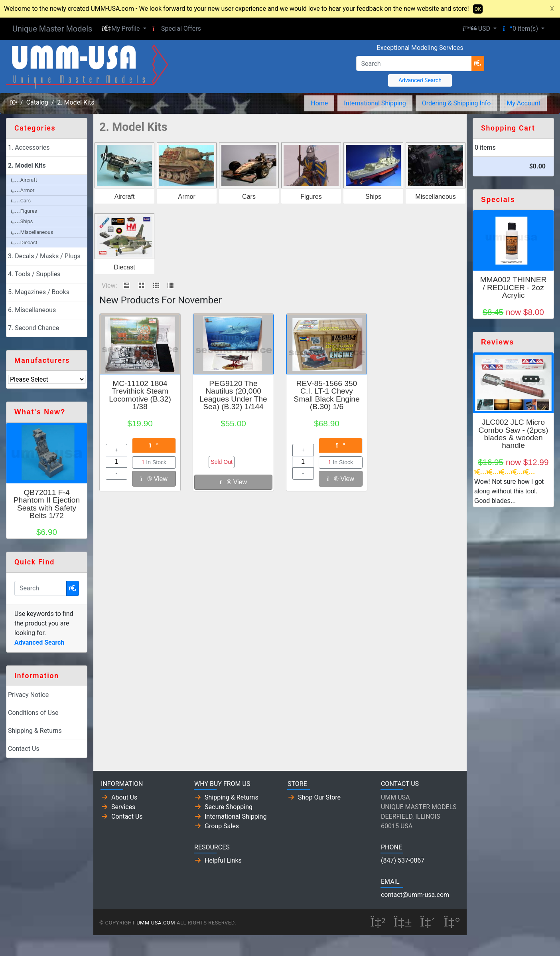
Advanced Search (420, 80)
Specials (498, 200)
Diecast (124, 267)
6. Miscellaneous (32, 310)
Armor (187, 197)
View (154, 479)
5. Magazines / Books (39, 292)
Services (123, 807)
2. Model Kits (76, 102)
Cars (249, 197)
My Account (524, 103)
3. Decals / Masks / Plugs (44, 256)
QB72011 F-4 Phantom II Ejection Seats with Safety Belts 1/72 (47, 504)
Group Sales (222, 826)
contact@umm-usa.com (415, 895)
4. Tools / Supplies (34, 274)
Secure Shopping (229, 807)
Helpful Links (223, 860)
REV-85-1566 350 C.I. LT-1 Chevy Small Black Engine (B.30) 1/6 (326, 395)
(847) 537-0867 (403, 860)
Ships (373, 197)
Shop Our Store (319, 797)
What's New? (40, 412)
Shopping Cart (508, 128)
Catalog (37, 102)
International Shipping (375, 103)
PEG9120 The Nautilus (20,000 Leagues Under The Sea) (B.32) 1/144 (233, 395)
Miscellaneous (435, 197)
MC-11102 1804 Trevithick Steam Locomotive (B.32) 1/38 (140, 395)
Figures (311, 197)
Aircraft (125, 197)
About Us (124, 797)
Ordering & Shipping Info (456, 103)
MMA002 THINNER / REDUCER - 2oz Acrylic (513, 287)
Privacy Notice (28, 695)
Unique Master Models (52, 29)
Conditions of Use (33, 713)
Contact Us (24, 749)
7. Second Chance (34, 328)
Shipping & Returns (35, 731)
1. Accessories (29, 147)
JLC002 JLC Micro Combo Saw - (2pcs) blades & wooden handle (514, 434)
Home (319, 103)
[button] (124, 29)
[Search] (414, 63)
